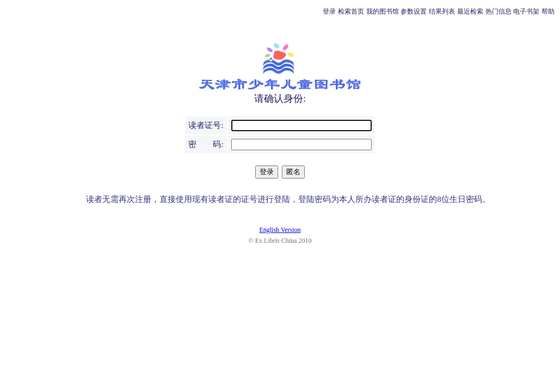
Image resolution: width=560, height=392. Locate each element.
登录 (329, 11)
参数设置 (414, 11)
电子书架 (526, 11)
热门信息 (499, 11)
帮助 (548, 11)
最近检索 (470, 11)
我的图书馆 (383, 11)
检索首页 (351, 11)
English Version (280, 230)
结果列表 (442, 11)
